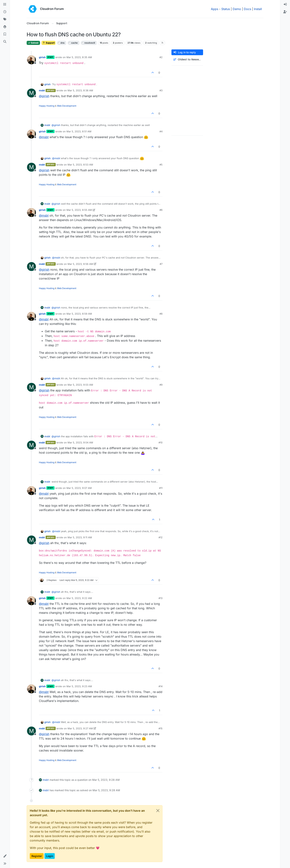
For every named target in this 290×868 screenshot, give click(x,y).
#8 (161, 314)
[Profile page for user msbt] (31, 93)
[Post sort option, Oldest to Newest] (187, 60)
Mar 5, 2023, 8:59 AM (79, 314)
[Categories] (5, 4)
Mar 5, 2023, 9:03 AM (80, 385)
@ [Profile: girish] (44, 96)
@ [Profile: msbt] (44, 137)
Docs (247, 9)
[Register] (285, 12)
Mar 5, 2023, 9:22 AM (79, 598)
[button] (5, 856)
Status (226, 9)
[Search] (5, 42)
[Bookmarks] (5, 34)
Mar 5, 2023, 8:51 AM (79, 131)
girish (42, 57)
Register (37, 856)
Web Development (67, 106)
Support (48, 43)
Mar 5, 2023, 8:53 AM (80, 165)
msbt (42, 90)
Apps (215, 9)
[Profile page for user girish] (31, 60)
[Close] (158, 811)
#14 (161, 686)
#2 (161, 57)
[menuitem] (285, 4)
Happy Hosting (47, 106)
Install (258, 9)
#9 (161, 385)
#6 (161, 210)
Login (50, 856)
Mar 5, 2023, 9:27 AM (80, 728)
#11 (161, 488)
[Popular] (5, 27)
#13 (161, 598)
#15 (161, 728)
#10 (161, 442)
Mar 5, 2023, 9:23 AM (79, 686)
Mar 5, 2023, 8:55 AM (79, 210)
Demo (237, 9)
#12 (161, 537)
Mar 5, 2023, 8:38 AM (80, 90)
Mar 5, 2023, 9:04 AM (80, 442)
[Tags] (5, 19)
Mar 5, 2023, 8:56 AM (80, 264)
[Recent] (5, 12)
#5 (161, 165)
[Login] (285, 4)
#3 (161, 90)
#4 (161, 131)
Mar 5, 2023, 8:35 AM (79, 57)
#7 (161, 264)
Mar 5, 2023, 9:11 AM (80, 537)
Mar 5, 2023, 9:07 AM (79, 488)
